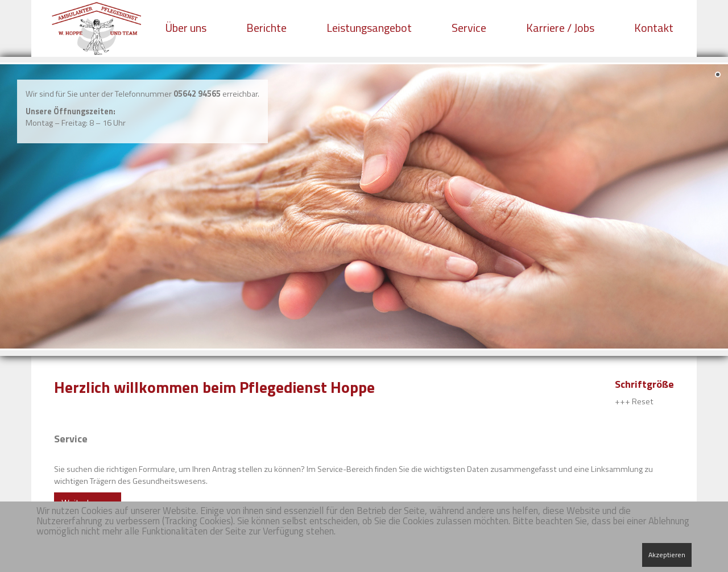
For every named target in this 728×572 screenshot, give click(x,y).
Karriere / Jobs (560, 28)
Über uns (186, 28)
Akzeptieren (667, 555)
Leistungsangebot (369, 28)
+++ (622, 401)
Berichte (266, 28)
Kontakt (654, 28)
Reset (643, 401)
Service (469, 28)
